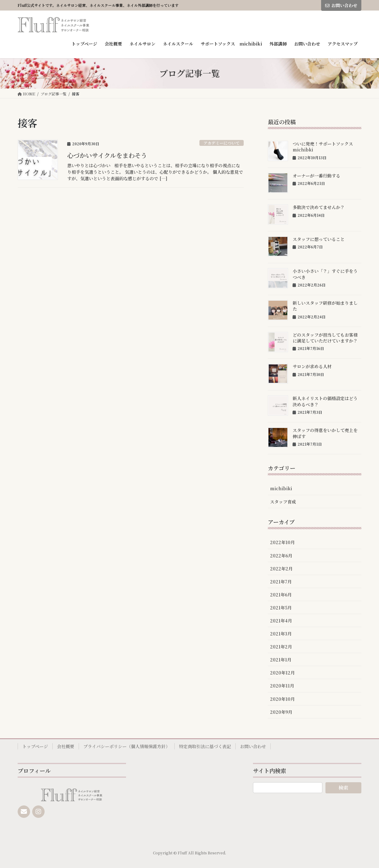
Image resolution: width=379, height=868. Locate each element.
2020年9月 (281, 712)
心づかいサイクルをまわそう (107, 155)
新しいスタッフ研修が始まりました (325, 306)
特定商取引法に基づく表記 (205, 746)
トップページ (35, 746)
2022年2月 (281, 569)
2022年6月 (281, 556)
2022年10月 (282, 542)
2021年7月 (281, 582)
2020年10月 (282, 699)
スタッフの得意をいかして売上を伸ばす (325, 433)
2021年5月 (281, 608)
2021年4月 (281, 621)
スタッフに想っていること (319, 239)
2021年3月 (281, 634)
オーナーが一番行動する (316, 176)
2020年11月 (282, 686)
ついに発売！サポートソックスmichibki (323, 147)
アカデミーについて (222, 143)
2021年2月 (281, 647)
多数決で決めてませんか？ (319, 207)
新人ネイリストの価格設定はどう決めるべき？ (325, 401)
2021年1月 (281, 660)
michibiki (281, 488)
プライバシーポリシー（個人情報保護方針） (127, 746)
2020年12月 (282, 673)
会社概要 (66, 746)
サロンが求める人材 (312, 366)
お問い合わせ (341, 5)
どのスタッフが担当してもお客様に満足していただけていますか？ (325, 338)
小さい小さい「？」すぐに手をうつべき (325, 274)
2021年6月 (281, 595)
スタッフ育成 (283, 502)
